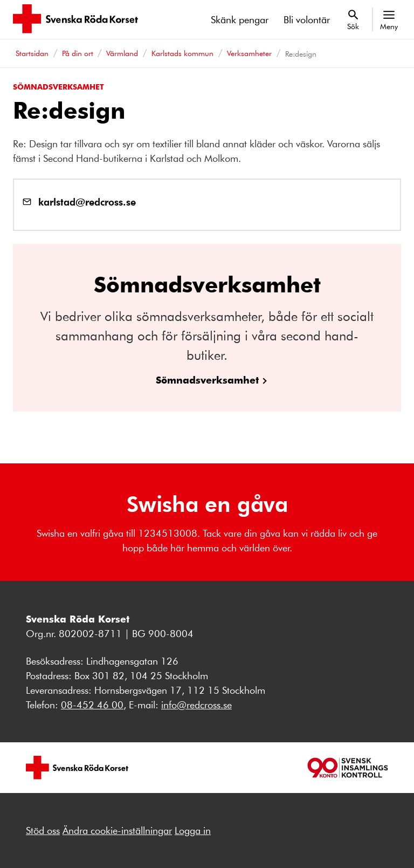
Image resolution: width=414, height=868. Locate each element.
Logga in (193, 830)
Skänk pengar (240, 19)
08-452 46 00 (92, 705)
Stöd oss (43, 830)
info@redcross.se (196, 705)
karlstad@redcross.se (87, 201)
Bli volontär (307, 19)
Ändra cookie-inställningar (117, 830)
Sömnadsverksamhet (207, 380)
